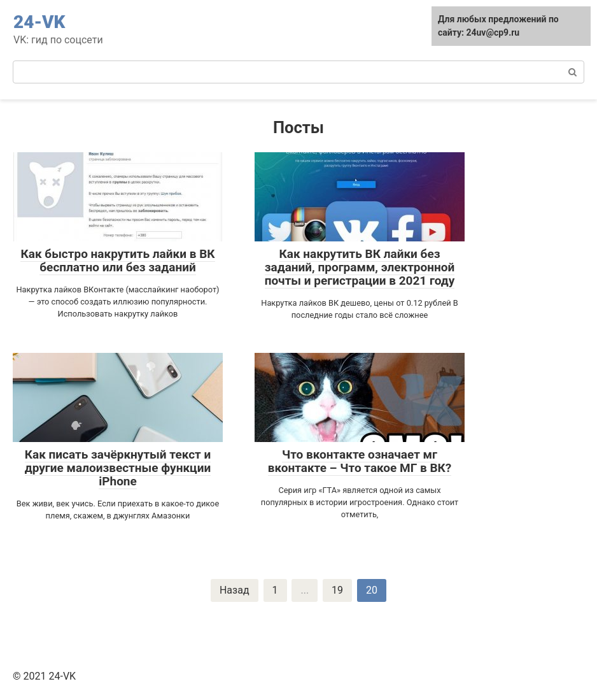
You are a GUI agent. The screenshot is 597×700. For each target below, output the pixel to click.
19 (337, 590)
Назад (235, 590)
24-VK (39, 22)
